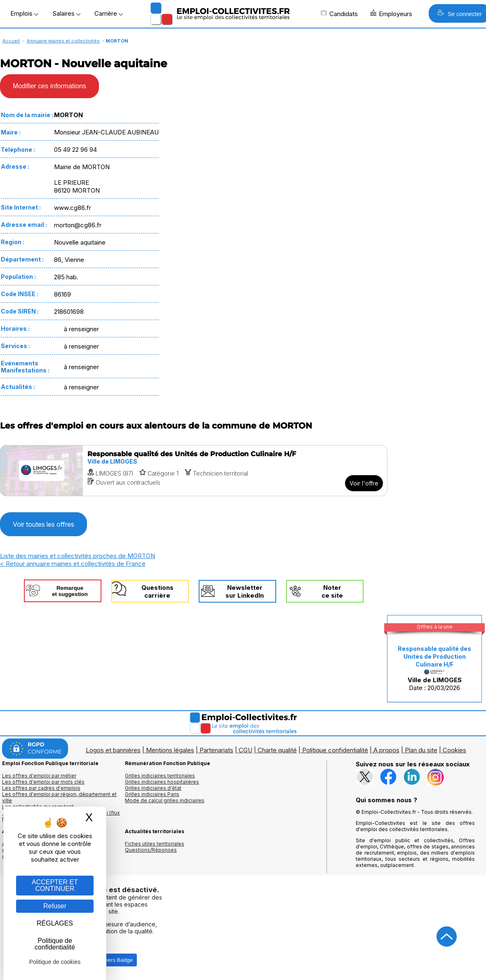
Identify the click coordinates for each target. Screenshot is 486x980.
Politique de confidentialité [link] (55, 944)
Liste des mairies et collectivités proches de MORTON (77, 556)
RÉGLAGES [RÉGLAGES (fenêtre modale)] (55, 923)
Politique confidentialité (335, 750)
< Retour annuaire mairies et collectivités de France (73, 564)
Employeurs (391, 14)
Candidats (339, 14)
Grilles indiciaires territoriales (160, 776)
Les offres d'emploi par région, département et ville (59, 797)
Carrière (109, 13)
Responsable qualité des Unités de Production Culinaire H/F (434, 656)
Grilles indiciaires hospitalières (162, 782)
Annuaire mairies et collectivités (63, 41)
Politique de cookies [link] (55, 962)
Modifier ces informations (49, 86)
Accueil (11, 41)
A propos (386, 750)
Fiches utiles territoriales (155, 844)
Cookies (454, 750)
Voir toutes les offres (43, 524)
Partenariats (216, 750)
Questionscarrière (157, 591)
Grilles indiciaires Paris (152, 794)
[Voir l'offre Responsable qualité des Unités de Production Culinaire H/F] (194, 471)
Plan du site (421, 750)
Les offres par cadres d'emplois (41, 788)
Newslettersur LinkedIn (245, 591)
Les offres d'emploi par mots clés (43, 782)
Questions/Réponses (151, 850)
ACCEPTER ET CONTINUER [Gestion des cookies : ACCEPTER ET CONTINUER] (55, 885)
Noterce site (332, 591)
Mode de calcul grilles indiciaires (165, 800)
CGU (245, 750)
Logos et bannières (113, 750)
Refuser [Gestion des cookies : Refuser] (55, 906)
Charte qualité (277, 750)
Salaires (66, 13)
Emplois (24, 13)
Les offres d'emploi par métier (39, 776)
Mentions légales (170, 750)
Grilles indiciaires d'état (153, 788)
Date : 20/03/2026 (434, 668)
